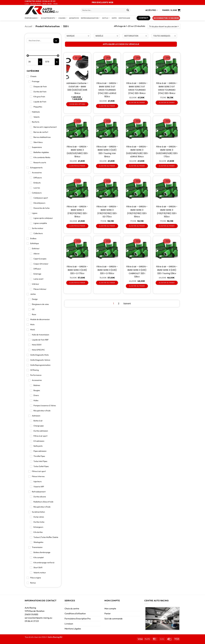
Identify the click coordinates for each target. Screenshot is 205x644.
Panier (108, 613)
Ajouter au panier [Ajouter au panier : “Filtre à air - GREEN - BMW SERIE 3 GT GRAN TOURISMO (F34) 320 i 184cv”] (137, 103)
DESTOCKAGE (124, 18)
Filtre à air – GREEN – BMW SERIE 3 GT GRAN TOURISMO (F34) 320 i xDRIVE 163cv (107, 90)
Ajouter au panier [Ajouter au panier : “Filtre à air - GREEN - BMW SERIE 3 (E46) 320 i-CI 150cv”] (107, 283)
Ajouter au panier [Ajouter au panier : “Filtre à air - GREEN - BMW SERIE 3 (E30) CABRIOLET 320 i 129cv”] (137, 286)
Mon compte (110, 608)
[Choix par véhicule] (78, 36)
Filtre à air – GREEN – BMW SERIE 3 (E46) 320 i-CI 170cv (77, 270)
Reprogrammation (91, 18)
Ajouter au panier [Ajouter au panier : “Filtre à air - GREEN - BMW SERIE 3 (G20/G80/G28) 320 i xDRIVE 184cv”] (137, 166)
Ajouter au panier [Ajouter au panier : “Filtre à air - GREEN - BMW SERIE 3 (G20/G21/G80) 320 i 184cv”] (77, 166)
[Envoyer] (128, 10)
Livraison (69, 624)
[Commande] (164, 26)
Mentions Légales (73, 629)
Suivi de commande (113, 619)
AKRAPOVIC (74, 18)
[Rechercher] (40, 40)
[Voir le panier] (171, 10)
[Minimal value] (43, 56)
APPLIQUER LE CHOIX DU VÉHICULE (121, 44)
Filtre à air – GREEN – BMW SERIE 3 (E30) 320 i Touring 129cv (167, 270)
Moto (114, 18)
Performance (32, 18)
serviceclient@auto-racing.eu (38, 618)
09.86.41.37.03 (32, 621)
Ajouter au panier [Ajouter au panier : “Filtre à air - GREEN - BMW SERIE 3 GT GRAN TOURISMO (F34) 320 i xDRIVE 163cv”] (107, 106)
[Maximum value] (49, 62)
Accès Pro (152, 10)
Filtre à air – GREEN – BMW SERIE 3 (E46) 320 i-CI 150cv (107, 270)
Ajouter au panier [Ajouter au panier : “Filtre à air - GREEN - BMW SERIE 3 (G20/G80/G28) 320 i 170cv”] (167, 166)
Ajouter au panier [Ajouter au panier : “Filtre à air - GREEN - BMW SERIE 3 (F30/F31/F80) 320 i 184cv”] (77, 226)
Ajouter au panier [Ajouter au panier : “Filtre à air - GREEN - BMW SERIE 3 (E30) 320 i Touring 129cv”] (167, 283)
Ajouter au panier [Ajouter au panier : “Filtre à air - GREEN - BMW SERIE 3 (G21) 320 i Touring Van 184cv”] (107, 166)
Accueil (28, 26)
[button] (166, 18)
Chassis (63, 18)
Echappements (49, 18)
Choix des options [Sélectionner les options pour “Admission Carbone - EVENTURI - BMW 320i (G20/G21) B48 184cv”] (77, 104)
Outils (106, 18)
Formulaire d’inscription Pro (78, 619)
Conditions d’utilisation (75, 613)
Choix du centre (72, 608)
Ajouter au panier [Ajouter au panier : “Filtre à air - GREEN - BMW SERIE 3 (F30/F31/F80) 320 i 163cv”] (167, 226)
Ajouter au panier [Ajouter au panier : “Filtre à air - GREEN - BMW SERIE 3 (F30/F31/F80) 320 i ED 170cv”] (107, 226)
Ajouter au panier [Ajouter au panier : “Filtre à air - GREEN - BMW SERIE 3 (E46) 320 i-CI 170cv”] (77, 283)
